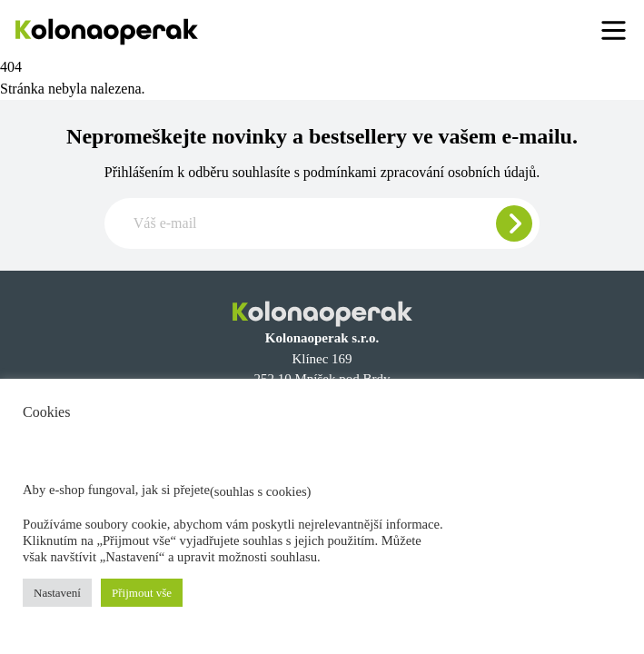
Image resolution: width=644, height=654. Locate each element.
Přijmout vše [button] (142, 593)
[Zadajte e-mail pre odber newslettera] (322, 223)
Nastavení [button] (57, 593)
